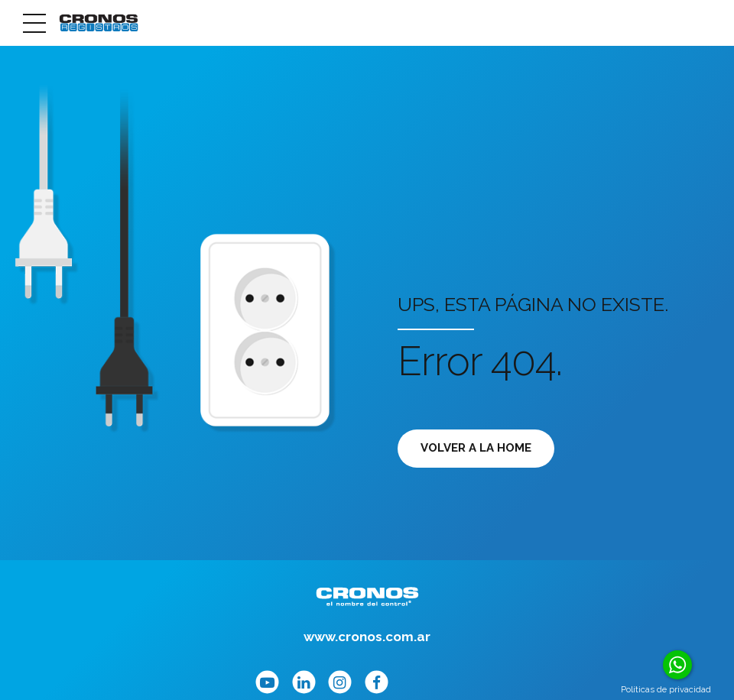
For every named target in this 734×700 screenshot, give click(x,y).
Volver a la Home (476, 448)
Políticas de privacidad (666, 689)
